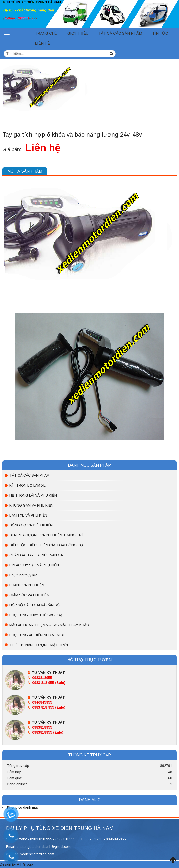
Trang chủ (46, 33)
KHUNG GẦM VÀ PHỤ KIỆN (31, 505)
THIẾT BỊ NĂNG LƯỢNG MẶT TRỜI (39, 645)
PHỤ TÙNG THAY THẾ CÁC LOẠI (36, 615)
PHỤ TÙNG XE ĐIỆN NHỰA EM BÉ (37, 635)
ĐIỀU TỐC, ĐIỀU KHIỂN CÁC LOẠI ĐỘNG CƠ (46, 545)
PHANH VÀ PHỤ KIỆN (27, 585)
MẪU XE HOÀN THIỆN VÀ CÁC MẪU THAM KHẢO (49, 625)
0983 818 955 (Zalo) (47, 683)
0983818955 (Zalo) (46, 732)
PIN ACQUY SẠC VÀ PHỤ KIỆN (34, 565)
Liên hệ (42, 43)
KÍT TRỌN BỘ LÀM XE (28, 485)
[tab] (25, 171)
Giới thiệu (78, 33)
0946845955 (40, 702)
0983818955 (40, 678)
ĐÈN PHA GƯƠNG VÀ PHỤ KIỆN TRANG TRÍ (46, 535)
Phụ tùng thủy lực (23, 575)
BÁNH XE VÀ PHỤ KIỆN (28, 515)
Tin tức (160, 33)
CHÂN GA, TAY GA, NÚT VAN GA (36, 555)
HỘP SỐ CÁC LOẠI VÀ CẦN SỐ (35, 605)
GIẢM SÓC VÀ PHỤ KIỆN (29, 595)
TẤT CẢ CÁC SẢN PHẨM (120, 33)
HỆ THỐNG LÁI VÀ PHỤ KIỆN (33, 495)
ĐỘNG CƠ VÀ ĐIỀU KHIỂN (31, 525)
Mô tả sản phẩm (25, 171)
